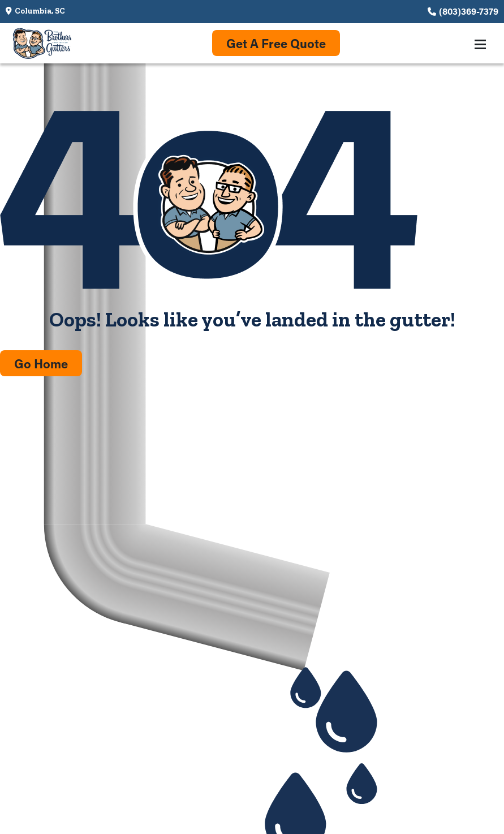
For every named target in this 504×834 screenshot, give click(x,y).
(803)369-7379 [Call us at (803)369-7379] (469, 11)
